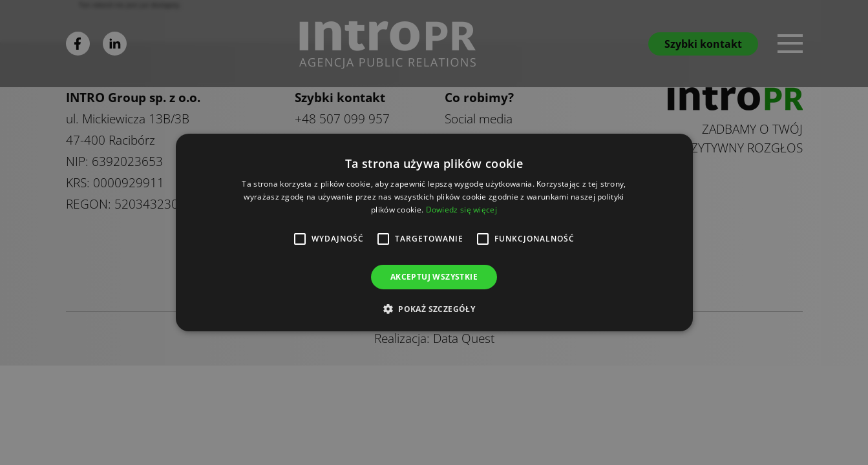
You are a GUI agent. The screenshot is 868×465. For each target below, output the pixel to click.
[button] (434, 309)
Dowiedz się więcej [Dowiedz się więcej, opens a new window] (461, 210)
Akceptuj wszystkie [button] (434, 277)
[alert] (434, 232)
